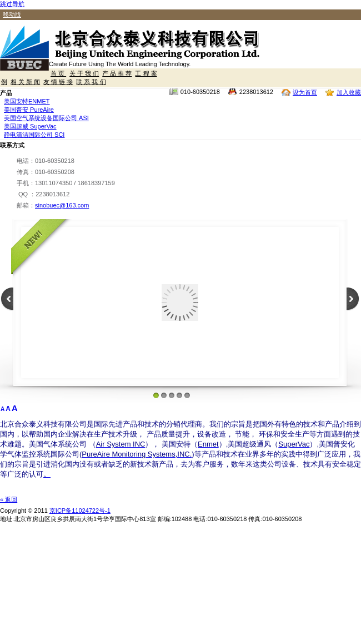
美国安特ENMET (27, 101)
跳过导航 (12, 4)
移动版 (12, 14)
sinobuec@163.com (62, 205)
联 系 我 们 (91, 82)
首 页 (58, 73)
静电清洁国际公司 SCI (34, 135)
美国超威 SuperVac (30, 126)
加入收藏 (349, 92)
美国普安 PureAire (29, 110)
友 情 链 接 (58, 82)
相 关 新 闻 (25, 82)
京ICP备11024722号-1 (80, 511)
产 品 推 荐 (117, 73)
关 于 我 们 (84, 73)
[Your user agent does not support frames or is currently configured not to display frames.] (180, 311)
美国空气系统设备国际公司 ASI (46, 118)
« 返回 (9, 499)
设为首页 (305, 92)
